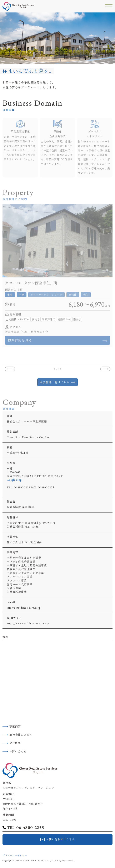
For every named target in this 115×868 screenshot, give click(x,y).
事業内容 (15, 726)
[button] (10, 371)
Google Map (14, 480)
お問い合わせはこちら (60, 839)
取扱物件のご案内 (21, 735)
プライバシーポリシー (15, 856)
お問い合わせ (18, 752)
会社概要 (15, 743)
